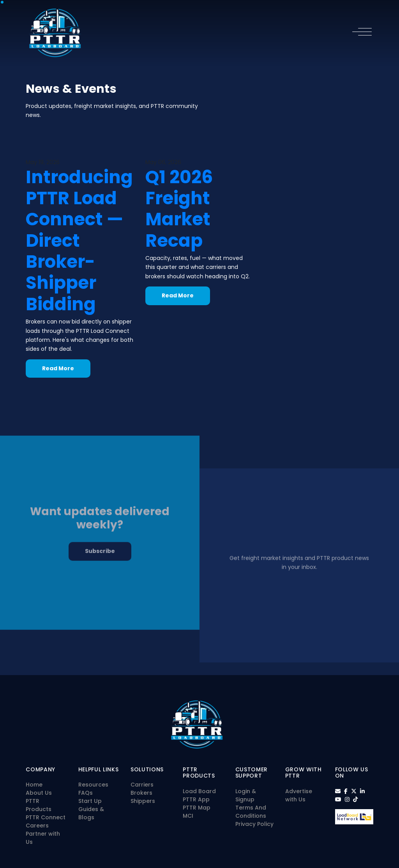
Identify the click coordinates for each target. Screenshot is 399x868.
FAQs (86, 793)
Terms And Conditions (251, 812)
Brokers (141, 793)
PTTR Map (197, 808)
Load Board (199, 791)
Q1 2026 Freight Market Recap (179, 209)
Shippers (143, 801)
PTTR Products (39, 805)
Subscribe (100, 566)
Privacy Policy (254, 824)
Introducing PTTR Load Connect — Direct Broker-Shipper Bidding (79, 240)
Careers (37, 826)
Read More (58, 368)
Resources (93, 785)
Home (34, 785)
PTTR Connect (46, 817)
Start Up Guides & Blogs (91, 809)
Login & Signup (246, 795)
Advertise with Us (299, 795)
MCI (188, 816)
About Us (39, 793)
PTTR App (196, 799)
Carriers (142, 785)
